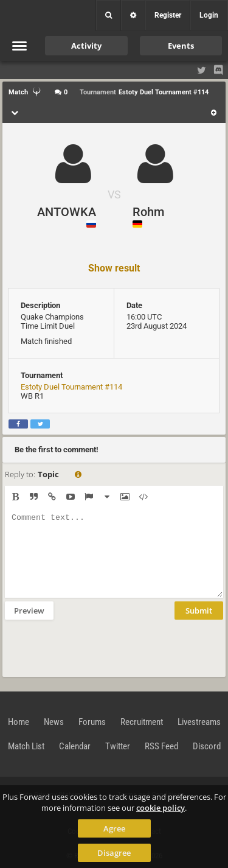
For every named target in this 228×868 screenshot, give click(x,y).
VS (114, 194)
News (54, 722)
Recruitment (142, 722)
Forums (92, 722)
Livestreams (199, 722)
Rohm (148, 212)
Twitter (118, 746)
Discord (207, 746)
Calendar (75, 746)
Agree (114, 828)
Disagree (114, 853)
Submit (199, 611)
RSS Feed (161, 746)
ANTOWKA (67, 212)
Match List (26, 746)
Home (19, 722)
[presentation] (97, 647)
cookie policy (161, 808)
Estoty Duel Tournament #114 (71, 387)
